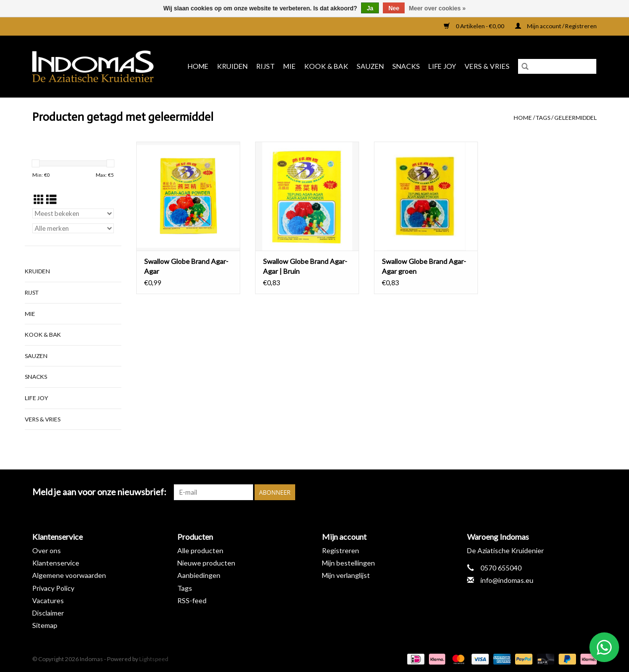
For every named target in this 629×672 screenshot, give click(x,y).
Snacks (406, 66)
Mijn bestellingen (348, 563)
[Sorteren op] (73, 213)
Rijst (265, 66)
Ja (370, 8)
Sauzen (370, 66)
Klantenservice (56, 563)
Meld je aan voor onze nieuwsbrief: (99, 492)
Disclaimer (48, 613)
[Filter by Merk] (73, 228)
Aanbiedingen (199, 575)
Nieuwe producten (206, 563)
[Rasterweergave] (39, 199)
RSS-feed (192, 600)
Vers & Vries (487, 66)
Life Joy (442, 66)
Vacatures (48, 600)
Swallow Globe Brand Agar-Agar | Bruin (305, 266)
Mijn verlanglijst (346, 575)
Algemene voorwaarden (69, 575)
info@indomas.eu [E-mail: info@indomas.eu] (507, 580)
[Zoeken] (557, 66)
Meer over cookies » (438, 8)
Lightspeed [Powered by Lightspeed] (154, 659)
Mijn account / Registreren (556, 26)
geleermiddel (576, 118)
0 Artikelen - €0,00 (474, 26)
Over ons (47, 550)
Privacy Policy (53, 588)
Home (198, 66)
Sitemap (45, 625)
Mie (289, 66)
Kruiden (232, 66)
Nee (394, 8)
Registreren (341, 550)
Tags (543, 118)
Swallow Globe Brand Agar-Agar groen (424, 266)
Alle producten (200, 550)
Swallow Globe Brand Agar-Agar (186, 266)
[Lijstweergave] (51, 199)
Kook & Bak (326, 66)
